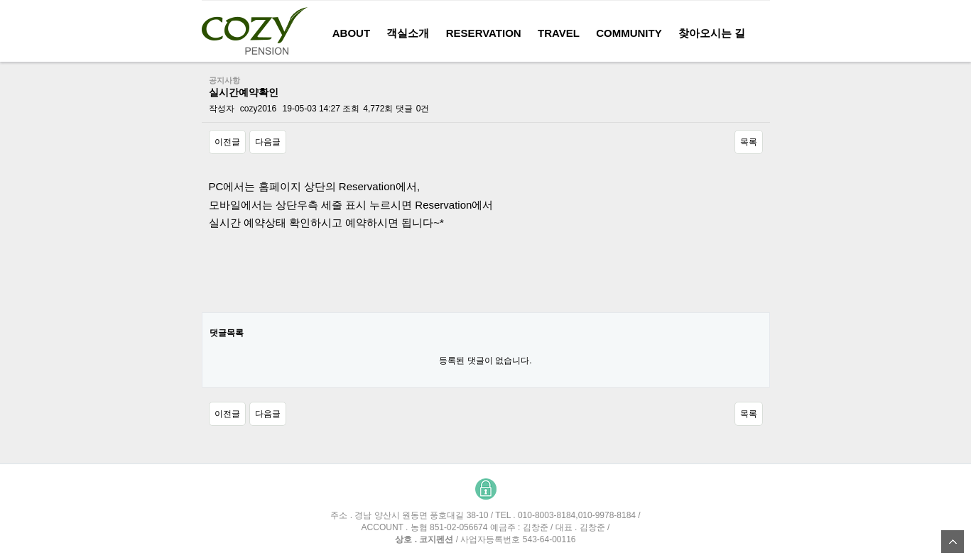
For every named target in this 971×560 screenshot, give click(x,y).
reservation (484, 33)
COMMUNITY (629, 33)
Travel (559, 33)
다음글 (268, 142)
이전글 (227, 142)
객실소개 (408, 33)
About (351, 33)
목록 (749, 142)
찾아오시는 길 (712, 33)
